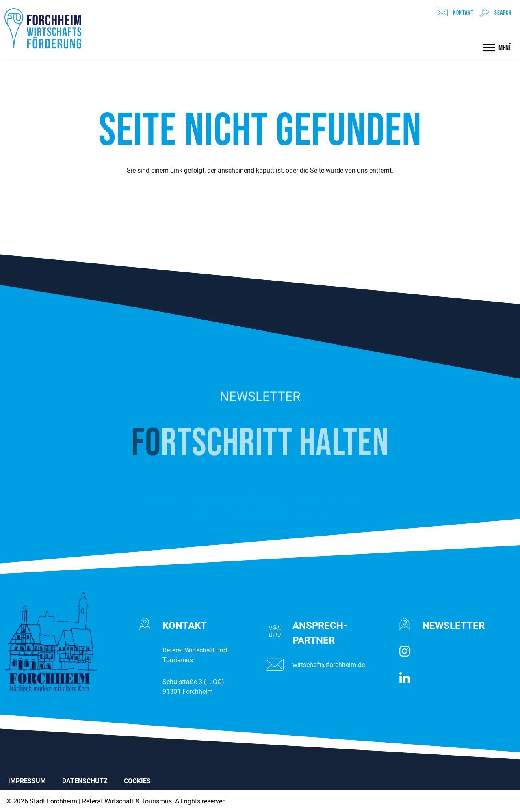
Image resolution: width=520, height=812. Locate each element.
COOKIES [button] (137, 781)
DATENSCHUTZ (85, 781)
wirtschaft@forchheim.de (329, 665)
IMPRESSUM (27, 781)
